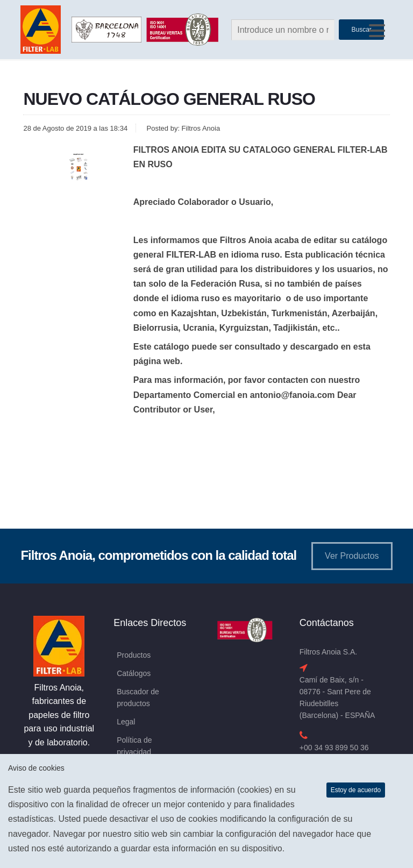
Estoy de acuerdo (356, 790)
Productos (134, 655)
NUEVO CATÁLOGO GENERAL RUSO (169, 99)
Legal (126, 722)
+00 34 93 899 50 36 (334, 748)
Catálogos (134, 673)
